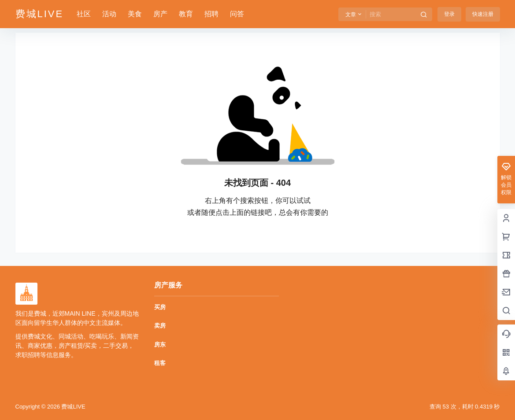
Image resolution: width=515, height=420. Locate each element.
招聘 (211, 14)
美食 (135, 14)
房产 (160, 14)
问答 (237, 14)
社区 (84, 14)
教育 (186, 14)
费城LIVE (73, 407)
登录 (449, 14)
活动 (109, 14)
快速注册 (483, 14)
